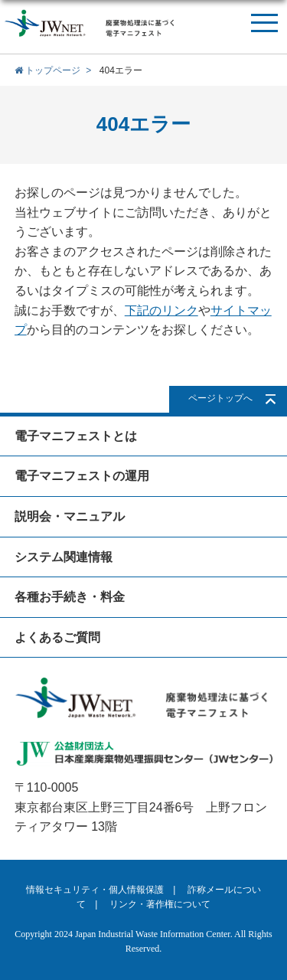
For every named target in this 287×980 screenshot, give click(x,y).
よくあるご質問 (57, 637)
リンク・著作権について (160, 904)
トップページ (47, 70)
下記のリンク (161, 310)
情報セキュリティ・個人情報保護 (95, 890)
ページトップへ (220, 398)
